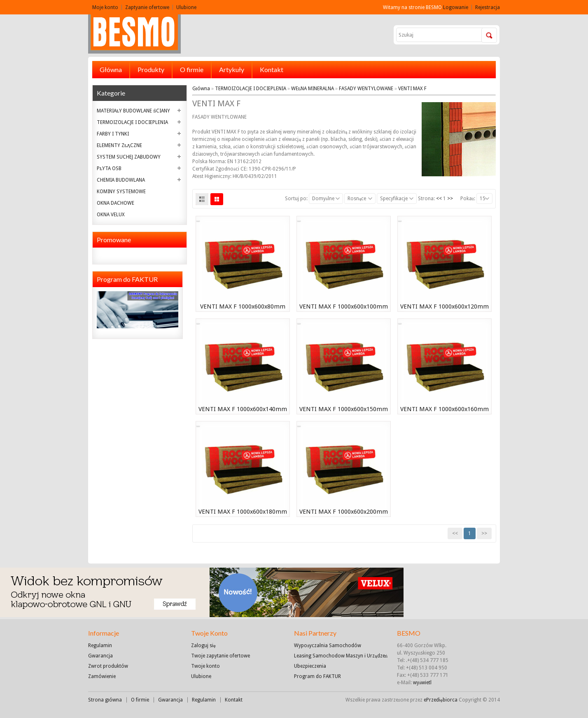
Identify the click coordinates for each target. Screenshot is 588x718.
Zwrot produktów (108, 666)
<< (439, 199)
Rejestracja (488, 7)
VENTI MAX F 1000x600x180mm (243, 512)
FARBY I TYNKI (113, 134)
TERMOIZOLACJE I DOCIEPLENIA (132, 122)
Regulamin (100, 645)
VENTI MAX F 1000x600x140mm (243, 409)
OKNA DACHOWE (115, 203)
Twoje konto (205, 666)
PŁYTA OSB (109, 168)
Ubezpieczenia (310, 666)
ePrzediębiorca (441, 700)
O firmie (192, 69)
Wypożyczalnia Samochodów (328, 645)
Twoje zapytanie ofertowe (220, 656)
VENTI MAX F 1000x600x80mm (243, 306)
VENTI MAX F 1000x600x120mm (444, 306)
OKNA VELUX (111, 215)
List (202, 199)
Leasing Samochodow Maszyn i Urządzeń (341, 656)
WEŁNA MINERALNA (313, 89)
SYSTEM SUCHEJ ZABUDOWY (129, 157)
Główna (111, 69)
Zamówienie (102, 676)
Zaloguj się (203, 645)
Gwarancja (100, 656)
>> (450, 199)
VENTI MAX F (412, 89)
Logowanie (456, 7)
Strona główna (105, 700)
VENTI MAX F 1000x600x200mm (344, 512)
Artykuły (232, 69)
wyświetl (422, 683)
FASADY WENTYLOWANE (366, 89)
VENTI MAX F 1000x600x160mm (444, 409)
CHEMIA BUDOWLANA (121, 180)
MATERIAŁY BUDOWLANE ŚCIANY (133, 111)
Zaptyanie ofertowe (147, 7)
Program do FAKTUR (317, 676)
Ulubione (186, 7)
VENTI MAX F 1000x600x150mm (344, 409)
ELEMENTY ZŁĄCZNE (119, 145)
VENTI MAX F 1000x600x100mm (344, 306)
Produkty (151, 69)
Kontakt (272, 69)
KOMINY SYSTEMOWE (121, 192)
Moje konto (105, 7)
